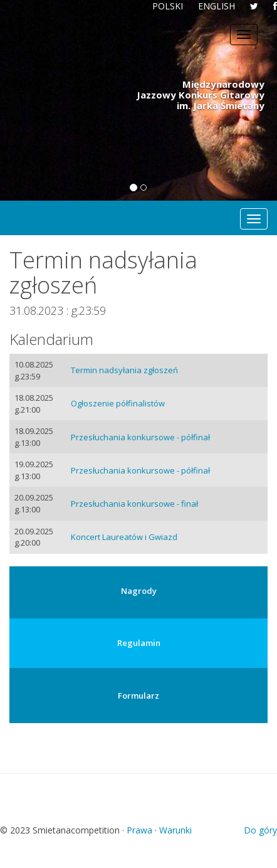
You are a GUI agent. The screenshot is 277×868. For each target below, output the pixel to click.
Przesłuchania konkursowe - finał (134, 504)
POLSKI (168, 6)
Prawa (139, 830)
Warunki (175, 830)
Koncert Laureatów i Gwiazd (124, 537)
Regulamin (139, 643)
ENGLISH (217, 6)
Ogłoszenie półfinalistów (118, 403)
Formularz (138, 696)
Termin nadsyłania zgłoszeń (124, 370)
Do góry (260, 830)
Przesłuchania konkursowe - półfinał (140, 437)
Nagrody (139, 591)
